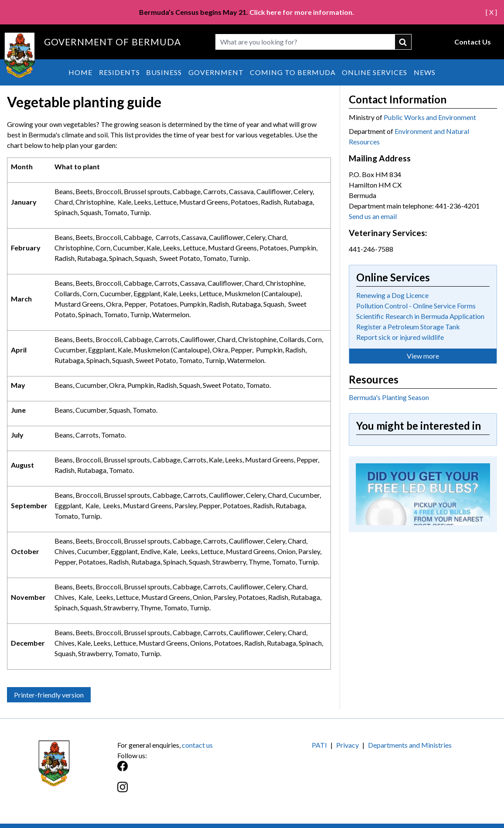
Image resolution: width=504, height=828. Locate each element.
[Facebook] (185, 771)
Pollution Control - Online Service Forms (416, 306)
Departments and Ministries (410, 745)
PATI (319, 745)
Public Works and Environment (430, 117)
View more (423, 356)
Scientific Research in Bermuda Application (420, 316)
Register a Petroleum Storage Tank (408, 327)
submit (403, 42)
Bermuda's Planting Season (389, 397)
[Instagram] (185, 792)
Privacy (347, 745)
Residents (119, 72)
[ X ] (491, 12)
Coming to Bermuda (293, 72)
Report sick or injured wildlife (400, 337)
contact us (197, 745)
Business (164, 72)
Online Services (375, 72)
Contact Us (473, 42)
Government (216, 72)
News (425, 72)
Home (80, 72)
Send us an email (373, 216)
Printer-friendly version (49, 695)
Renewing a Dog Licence (392, 295)
